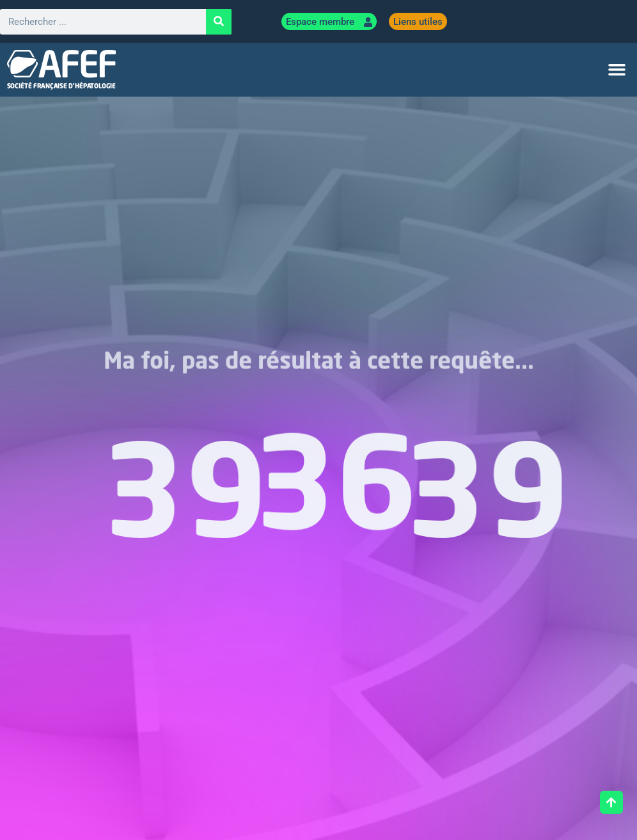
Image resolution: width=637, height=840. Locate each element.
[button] (617, 70)
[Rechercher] (219, 22)
